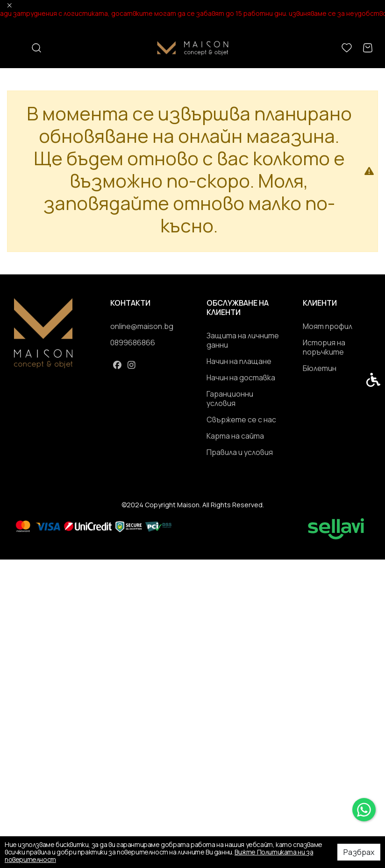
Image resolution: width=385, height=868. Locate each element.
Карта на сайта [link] (235, 436)
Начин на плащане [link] (239, 361)
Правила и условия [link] (240, 452)
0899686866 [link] (133, 343)
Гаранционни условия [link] (230, 399)
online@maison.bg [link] (142, 326)
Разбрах (359, 852)
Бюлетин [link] (320, 368)
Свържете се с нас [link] (241, 420)
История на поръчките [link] (324, 347)
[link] (364, 810)
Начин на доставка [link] (241, 378)
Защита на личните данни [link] (243, 340)
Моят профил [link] (328, 326)
